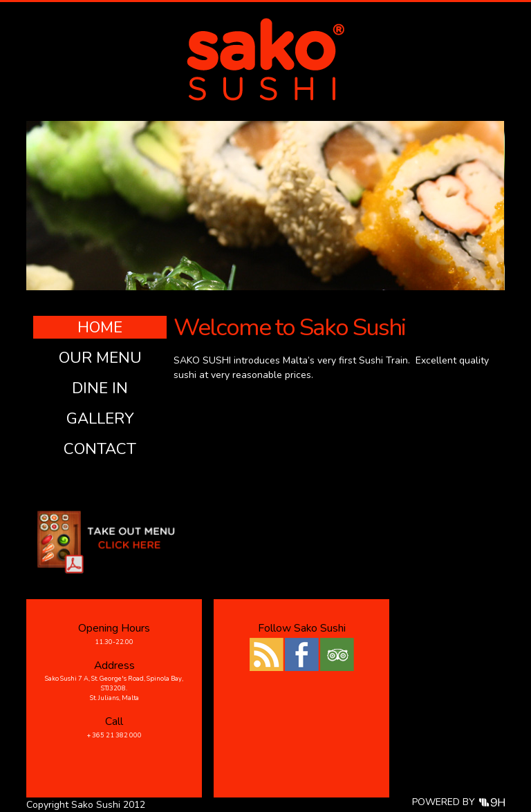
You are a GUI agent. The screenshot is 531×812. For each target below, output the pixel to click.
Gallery (100, 418)
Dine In (100, 388)
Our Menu (100, 358)
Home (100, 327)
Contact (100, 449)
